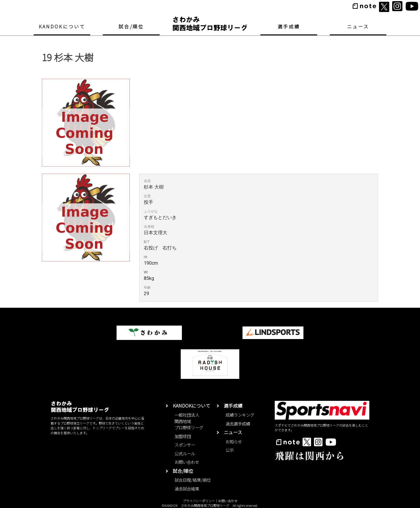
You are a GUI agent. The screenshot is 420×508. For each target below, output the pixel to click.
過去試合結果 (187, 489)
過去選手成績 (238, 424)
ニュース (358, 26)
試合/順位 (131, 26)
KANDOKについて (62, 26)
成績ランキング (240, 415)
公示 (230, 450)
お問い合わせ (187, 462)
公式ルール (185, 453)
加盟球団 (183, 436)
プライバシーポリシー (199, 501)
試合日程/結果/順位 (193, 480)
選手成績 (289, 26)
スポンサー (185, 445)
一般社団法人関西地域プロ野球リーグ (189, 421)
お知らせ (234, 441)
